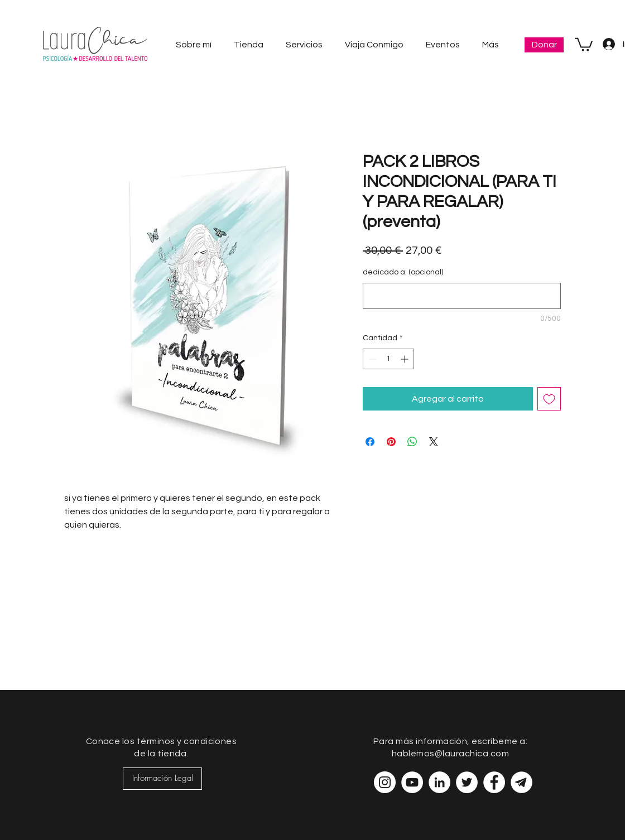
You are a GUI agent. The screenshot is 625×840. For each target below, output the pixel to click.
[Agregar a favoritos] (549, 399)
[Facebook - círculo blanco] (494, 782)
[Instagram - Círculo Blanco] (385, 782)
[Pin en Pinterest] (391, 442)
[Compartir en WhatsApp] (412, 442)
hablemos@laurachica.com (450, 754)
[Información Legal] (162, 779)
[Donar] (544, 45)
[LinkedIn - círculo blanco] (439, 782)
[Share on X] (434, 442)
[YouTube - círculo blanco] (412, 782)
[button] (584, 44)
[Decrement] (371, 359)
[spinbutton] (388, 359)
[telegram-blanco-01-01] (521, 782)
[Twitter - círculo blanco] (467, 782)
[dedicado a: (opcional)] (462, 296)
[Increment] (405, 359)
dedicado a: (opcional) (403, 272)
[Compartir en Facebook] (370, 442)
